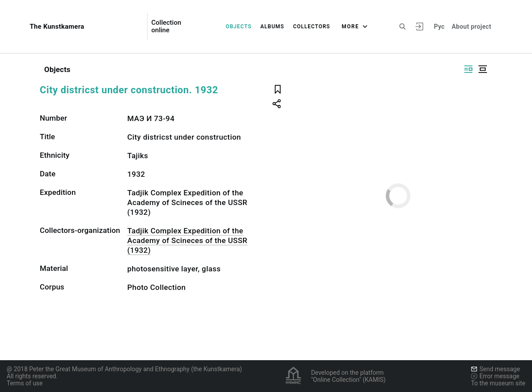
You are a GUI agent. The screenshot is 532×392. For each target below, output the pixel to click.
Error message (495, 376)
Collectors (312, 27)
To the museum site (498, 383)
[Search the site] (403, 27)
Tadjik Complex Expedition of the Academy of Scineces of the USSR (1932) (187, 240)
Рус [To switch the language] (439, 27)
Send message (496, 369)
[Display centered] (483, 69)
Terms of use (25, 383)
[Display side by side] (468, 69)
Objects (239, 27)
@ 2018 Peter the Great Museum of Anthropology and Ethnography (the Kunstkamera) (124, 369)
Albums (272, 27)
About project (471, 27)
